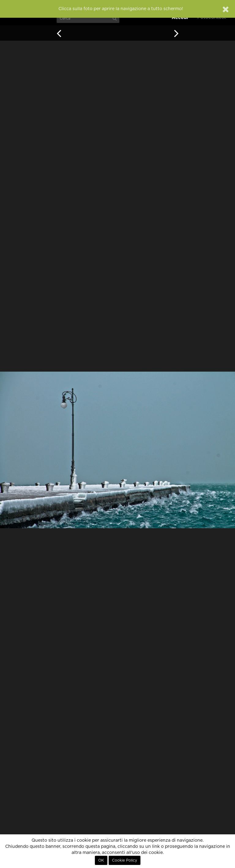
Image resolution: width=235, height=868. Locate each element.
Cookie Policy (125, 860)
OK (101, 860)
